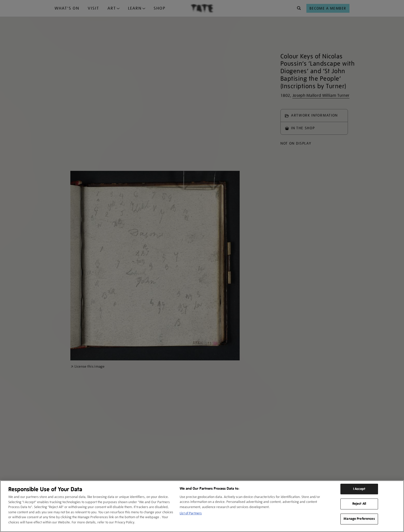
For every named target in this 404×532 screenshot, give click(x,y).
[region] (202, 506)
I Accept (359, 489)
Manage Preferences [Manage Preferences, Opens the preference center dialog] (359, 519)
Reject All (359, 504)
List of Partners (191, 513)
